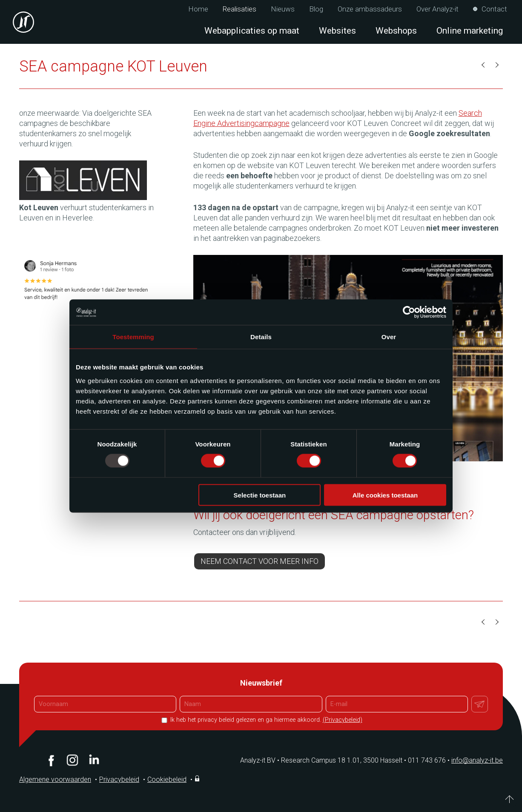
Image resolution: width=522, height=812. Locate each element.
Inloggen (198, 778)
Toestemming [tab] (133, 337)
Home (198, 9)
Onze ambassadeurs (370, 9)
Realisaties (239, 9)
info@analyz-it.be (477, 760)
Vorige (484, 65)
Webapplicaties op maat (252, 31)
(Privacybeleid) (343, 720)
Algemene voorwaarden (55, 779)
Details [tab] (261, 337)
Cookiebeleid (167, 779)
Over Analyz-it (437, 9)
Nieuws (283, 9)
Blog (316, 9)
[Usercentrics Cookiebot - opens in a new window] (409, 312)
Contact (494, 9)
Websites (337, 31)
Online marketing (470, 31)
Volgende (496, 65)
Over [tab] (389, 337)
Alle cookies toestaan (385, 495)
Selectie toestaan (260, 495)
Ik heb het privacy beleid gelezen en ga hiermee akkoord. (265, 720)
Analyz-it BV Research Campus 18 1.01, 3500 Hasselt (321, 760)
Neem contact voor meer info (260, 561)
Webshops (396, 31)
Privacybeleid (119, 779)
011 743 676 (430, 760)
